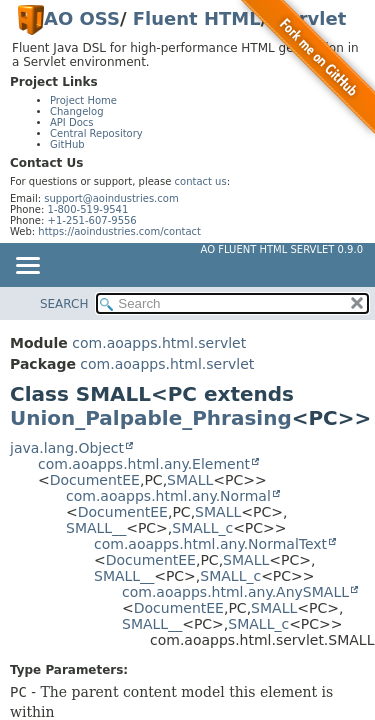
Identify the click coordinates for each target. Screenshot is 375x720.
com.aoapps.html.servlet (159, 343)
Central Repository (96, 133)
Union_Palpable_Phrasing (151, 418)
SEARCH (64, 304)
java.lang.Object (67, 448)
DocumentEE (95, 480)
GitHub (67, 144)
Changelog (77, 111)
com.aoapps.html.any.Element (144, 464)
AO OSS (82, 18)
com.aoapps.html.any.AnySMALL (235, 592)
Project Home (83, 100)
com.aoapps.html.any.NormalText (210, 544)
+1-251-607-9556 (92, 220)
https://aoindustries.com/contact (119, 231)
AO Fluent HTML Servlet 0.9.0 (282, 249)
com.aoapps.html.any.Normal (168, 496)
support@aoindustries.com (111, 198)
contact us (201, 181)
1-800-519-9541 (88, 209)
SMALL (190, 480)
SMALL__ (96, 528)
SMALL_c (202, 528)
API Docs (72, 122)
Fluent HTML (197, 18)
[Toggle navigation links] (27, 267)
